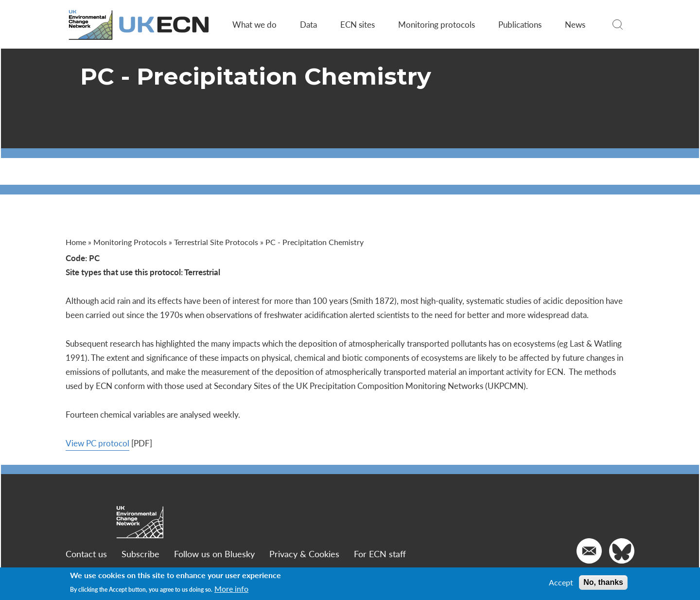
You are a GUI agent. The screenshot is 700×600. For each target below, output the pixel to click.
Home (76, 242)
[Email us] (589, 551)
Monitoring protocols (437, 24)
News (575, 24)
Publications (520, 24)
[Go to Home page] (140, 25)
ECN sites (358, 24)
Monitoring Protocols (130, 242)
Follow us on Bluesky (214, 554)
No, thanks (603, 582)
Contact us (86, 554)
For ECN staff (380, 554)
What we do (254, 24)
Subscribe (140, 554)
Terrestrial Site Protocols (216, 242)
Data (308, 24)
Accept (561, 582)
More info (231, 589)
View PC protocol (97, 443)
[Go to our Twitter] (622, 551)
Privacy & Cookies (304, 554)
